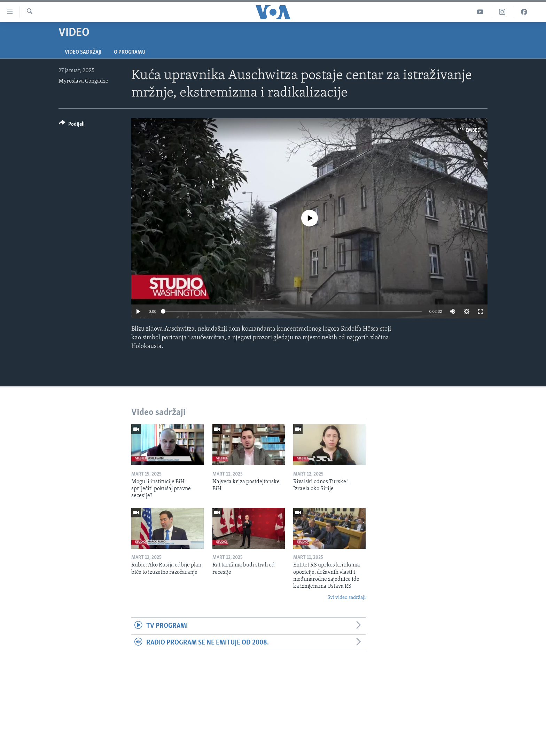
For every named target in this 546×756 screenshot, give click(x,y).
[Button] (72, 125)
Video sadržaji (83, 52)
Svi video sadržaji (346, 598)
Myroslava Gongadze (83, 81)
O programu (130, 52)
